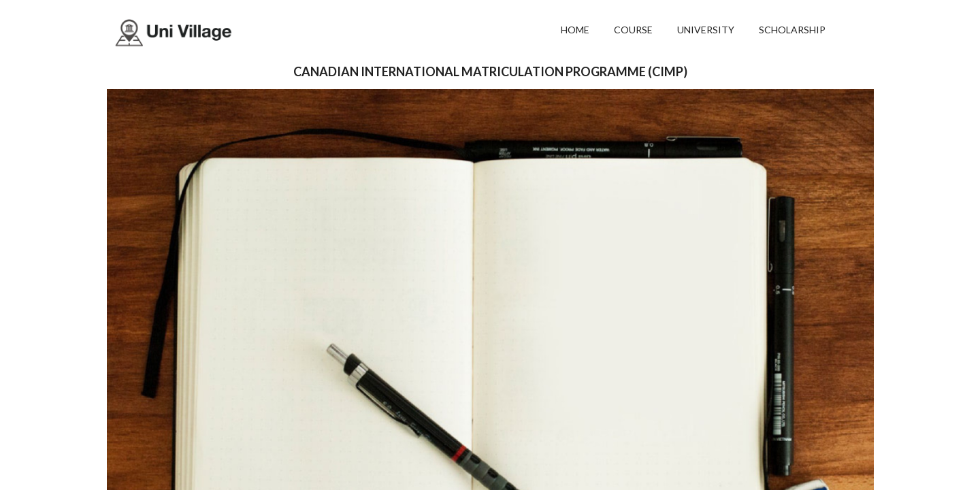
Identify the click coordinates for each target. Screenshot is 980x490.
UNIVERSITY (706, 30)
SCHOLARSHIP (792, 30)
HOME (575, 30)
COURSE (633, 30)
